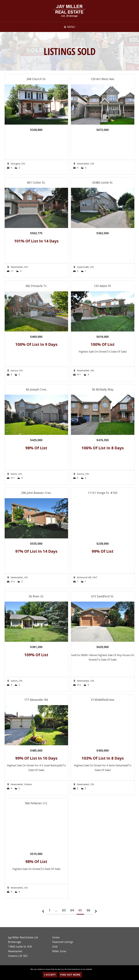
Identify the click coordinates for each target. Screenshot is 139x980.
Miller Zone (59, 951)
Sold (55, 947)
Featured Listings (63, 942)
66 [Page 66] (88, 910)
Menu (71, 27)
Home (56, 937)
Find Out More (70, 975)
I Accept (50, 975)
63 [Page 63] (64, 910)
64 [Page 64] (72, 910)
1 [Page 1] (50, 910)
